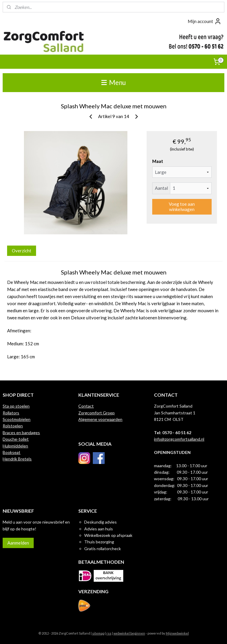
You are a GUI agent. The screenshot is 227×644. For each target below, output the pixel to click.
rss (109, 633)
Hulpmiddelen (15, 446)
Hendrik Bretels (17, 459)
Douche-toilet (16, 439)
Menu (114, 82)
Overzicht (22, 250)
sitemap (98, 633)
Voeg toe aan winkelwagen (182, 207)
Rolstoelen (13, 426)
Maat (158, 161)
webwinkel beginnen (129, 633)
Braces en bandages (21, 433)
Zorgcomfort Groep (97, 413)
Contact (86, 406)
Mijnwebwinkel (177, 633)
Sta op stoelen (16, 406)
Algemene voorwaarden (100, 419)
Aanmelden (18, 543)
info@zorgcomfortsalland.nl (179, 439)
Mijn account (205, 21)
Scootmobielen (17, 419)
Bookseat (12, 452)
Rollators (11, 413)
